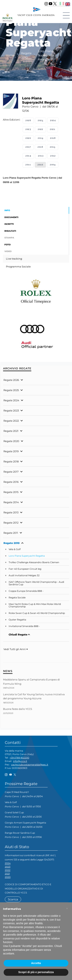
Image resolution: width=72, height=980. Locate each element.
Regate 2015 (11, 492)
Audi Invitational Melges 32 (24, 575)
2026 (28, 120)
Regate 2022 (11, 421)
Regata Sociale (17, 598)
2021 (53, 129)
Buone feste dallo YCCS (18, 709)
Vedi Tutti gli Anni (16, 649)
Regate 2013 (11, 512)
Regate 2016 (11, 482)
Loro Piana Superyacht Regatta (27, 556)
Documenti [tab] (11, 217)
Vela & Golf (15, 549)
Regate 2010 (12, 543)
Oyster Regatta (17, 620)
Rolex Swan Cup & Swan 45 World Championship (37, 613)
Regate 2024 (11, 400)
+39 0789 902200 (19, 758)
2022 (40, 129)
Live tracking (14, 259)
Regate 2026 (11, 380)
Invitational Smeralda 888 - (24, 626)
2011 (28, 165)
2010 (40, 165)
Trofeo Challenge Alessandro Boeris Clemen (34, 562)
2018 (53, 138)
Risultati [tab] (10, 231)
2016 (40, 147)
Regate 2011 (11, 533)
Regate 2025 (11, 390)
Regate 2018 (11, 461)
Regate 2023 (11, 410)
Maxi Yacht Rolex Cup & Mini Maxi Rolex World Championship (35, 605)
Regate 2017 (11, 472)
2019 (41, 138)
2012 (53, 156)
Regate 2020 (11, 441)
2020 (28, 138)
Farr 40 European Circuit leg (25, 569)
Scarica (13, 899)
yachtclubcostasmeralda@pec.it (30, 765)
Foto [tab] (7, 245)
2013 (41, 156)
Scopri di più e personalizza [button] (36, 972)
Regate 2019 (11, 451)
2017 (28, 147)
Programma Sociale (18, 266)
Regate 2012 (11, 523)
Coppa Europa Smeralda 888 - (26, 591)
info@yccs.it (20, 761)
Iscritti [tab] (9, 224)
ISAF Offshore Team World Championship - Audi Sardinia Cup (36, 583)
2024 (53, 120)
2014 (28, 156)
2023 (28, 129)
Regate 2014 (11, 502)
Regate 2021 (11, 431)
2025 (41, 120)
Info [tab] (7, 210)
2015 (53, 147)
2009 (53, 165)
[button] (67, 908)
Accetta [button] (36, 963)
